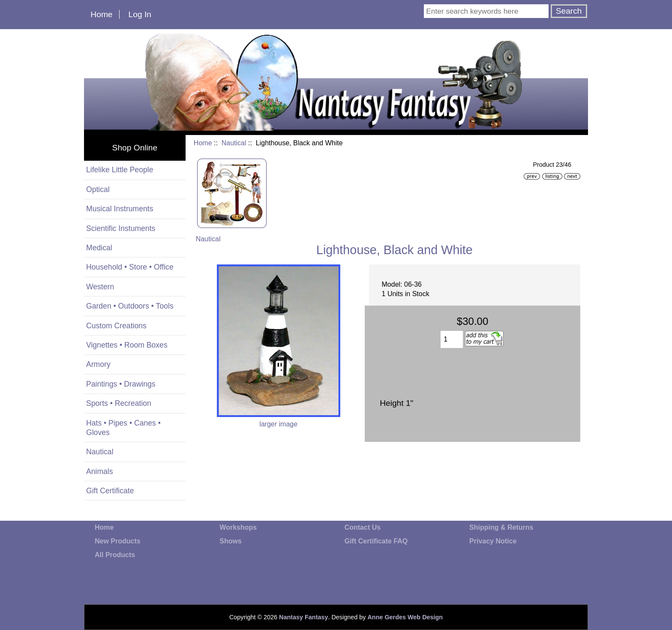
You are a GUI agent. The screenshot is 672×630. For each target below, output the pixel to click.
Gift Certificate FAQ (376, 541)
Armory (98, 364)
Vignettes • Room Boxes (127, 345)
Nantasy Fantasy (303, 617)
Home (101, 14)
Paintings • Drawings (121, 384)
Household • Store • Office (130, 267)
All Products (115, 555)
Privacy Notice (493, 541)
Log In (140, 14)
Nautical (234, 143)
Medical (99, 248)
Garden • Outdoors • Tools (130, 306)
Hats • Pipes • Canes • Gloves (123, 428)
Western (100, 287)
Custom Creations (116, 326)
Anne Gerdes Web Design (405, 617)
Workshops (238, 527)
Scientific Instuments (121, 228)
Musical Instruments (120, 209)
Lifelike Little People (120, 170)
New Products (118, 541)
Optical (98, 189)
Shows (231, 541)
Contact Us (363, 527)
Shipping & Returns (501, 527)
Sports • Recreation (119, 403)
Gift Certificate (110, 491)
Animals (100, 471)
